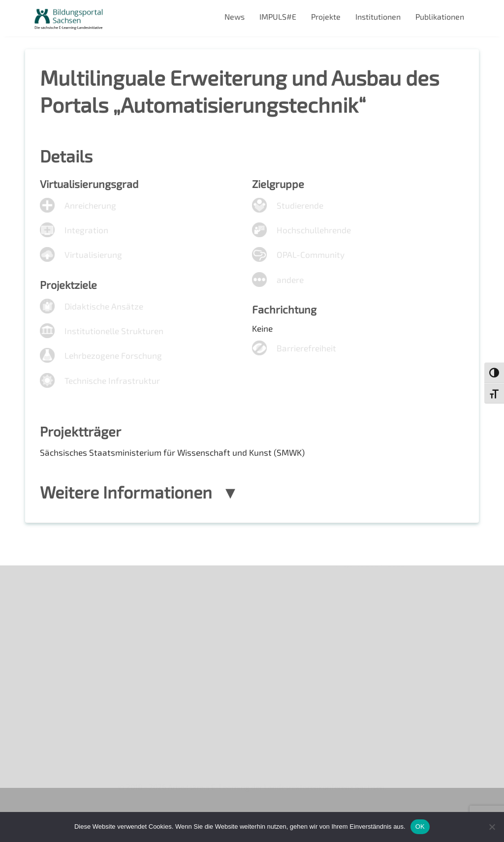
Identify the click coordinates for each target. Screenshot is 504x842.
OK (420, 826)
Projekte (326, 16)
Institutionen (378, 16)
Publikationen (440, 16)
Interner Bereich (61, 691)
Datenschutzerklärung (72, 674)
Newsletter (53, 607)
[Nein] (492, 827)
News (235, 16)
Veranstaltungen (62, 623)
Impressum (52, 657)
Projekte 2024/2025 (372, 748)
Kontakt (47, 640)
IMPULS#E (278, 16)
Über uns (48, 589)
